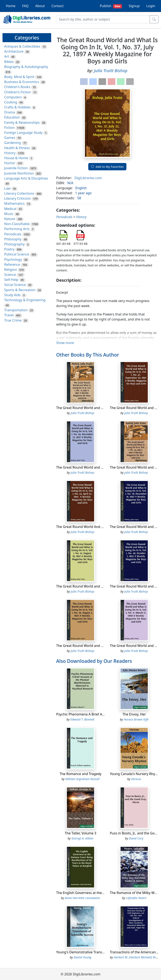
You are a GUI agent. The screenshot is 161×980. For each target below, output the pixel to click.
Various (136, 779)
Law (7, 188)
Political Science (17, 254)
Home (11, 6)
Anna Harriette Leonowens (82, 898)
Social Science (15, 285)
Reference (12, 265)
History (10, 153)
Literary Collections (19, 193)
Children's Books (17, 87)
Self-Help (11, 280)
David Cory (136, 838)
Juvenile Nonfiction (19, 173)
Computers (13, 97)
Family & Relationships (22, 122)
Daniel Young (82, 957)
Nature (10, 219)
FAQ (25, 6)
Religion (11, 270)
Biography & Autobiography (26, 67)
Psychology (13, 259)
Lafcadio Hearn (136, 898)
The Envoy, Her (134, 714)
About (40, 6)
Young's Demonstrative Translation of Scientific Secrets (99, 952)
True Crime (13, 320)
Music (9, 214)
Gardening (13, 143)
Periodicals (13, 234)
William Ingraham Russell (82, 779)
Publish (111, 6)
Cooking (11, 102)
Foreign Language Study (23, 133)
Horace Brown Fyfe (136, 719)
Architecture (14, 51)
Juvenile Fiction (16, 168)
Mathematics (14, 203)
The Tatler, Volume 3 (80, 833)
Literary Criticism (18, 198)
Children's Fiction (18, 92)
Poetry (9, 249)
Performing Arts (17, 229)
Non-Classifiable (17, 224)
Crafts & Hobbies (17, 107)
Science (10, 275)
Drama (10, 112)
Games (10, 138)
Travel (9, 315)
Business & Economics (22, 82)
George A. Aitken (82, 838)
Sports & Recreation (20, 290)
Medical (10, 209)
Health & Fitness (17, 148)
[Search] (103, 19)
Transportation (16, 310)
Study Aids (12, 295)
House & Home (16, 158)
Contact (57, 6)
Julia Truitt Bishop (111, 71)
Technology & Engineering (25, 300)
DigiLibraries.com (88, 178)
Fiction (9, 128)
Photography (14, 244)
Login (151, 6)
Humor (10, 163)
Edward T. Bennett (82, 719)
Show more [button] (65, 343)
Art (7, 56)
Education (12, 117)
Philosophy (13, 239)
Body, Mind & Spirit (19, 77)
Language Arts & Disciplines (26, 178)
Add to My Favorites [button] (107, 167)
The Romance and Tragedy (80, 774)
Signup (134, 6)
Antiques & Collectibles (22, 46)
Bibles (9, 62)
